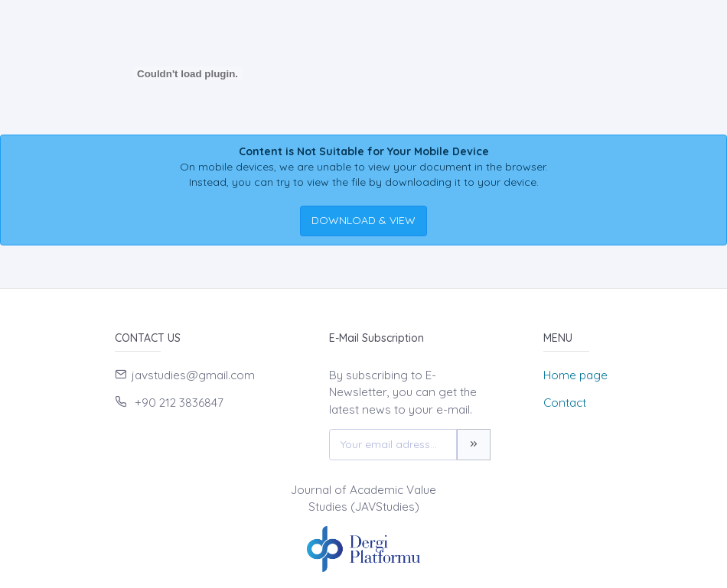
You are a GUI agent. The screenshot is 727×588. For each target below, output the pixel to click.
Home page (575, 375)
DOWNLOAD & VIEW (363, 220)
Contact (565, 403)
